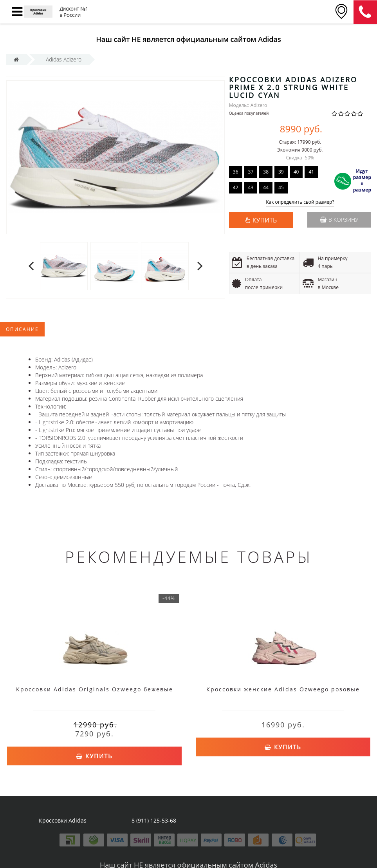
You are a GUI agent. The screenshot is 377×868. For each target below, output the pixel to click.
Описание (22, 329)
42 (236, 187)
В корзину (339, 220)
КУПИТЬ (265, 220)
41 (311, 172)
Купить (94, 756)
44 (266, 187)
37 (251, 172)
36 (236, 172)
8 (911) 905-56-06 (365, 12)
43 (251, 187)
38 (266, 172)
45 (281, 187)
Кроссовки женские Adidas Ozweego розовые (283, 689)
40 (296, 172)
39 (281, 172)
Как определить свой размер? (300, 202)
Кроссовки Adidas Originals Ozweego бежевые (95, 689)
